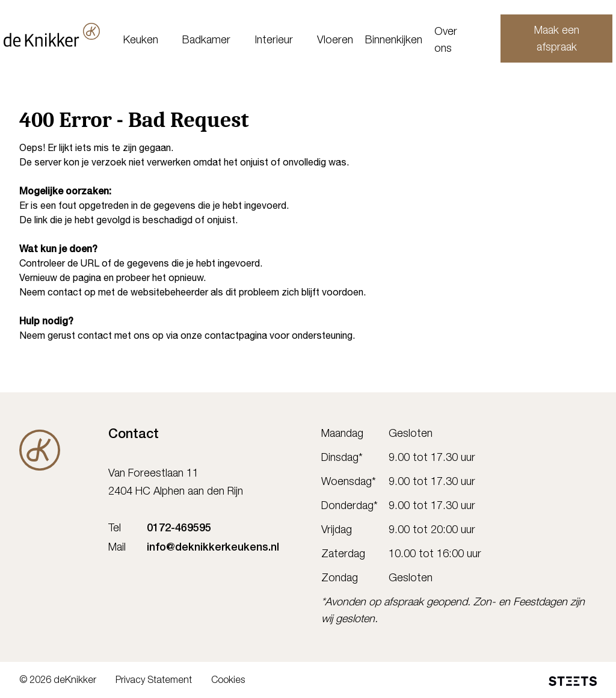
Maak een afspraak (544, 40)
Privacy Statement (154, 681)
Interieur (285, 41)
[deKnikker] (67, 35)
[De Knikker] (40, 450)
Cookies (228, 681)
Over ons (457, 41)
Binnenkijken (405, 41)
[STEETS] (573, 681)
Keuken (152, 41)
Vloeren (346, 41)
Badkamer (217, 41)
